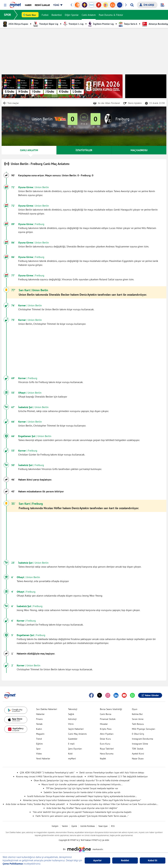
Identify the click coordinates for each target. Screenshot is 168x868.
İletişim (55, 826)
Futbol (45, 15)
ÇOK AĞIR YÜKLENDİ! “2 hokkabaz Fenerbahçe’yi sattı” (47, 773)
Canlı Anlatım (89, 15)
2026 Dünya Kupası (16, 24)
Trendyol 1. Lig (73, 24)
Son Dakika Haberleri (47, 709)
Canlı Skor (31, 15)
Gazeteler (73, 739)
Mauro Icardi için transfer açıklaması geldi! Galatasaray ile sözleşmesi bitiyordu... (82, 784)
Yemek (39, 724)
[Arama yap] (132, 5)
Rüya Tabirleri (107, 749)
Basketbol (57, 15)
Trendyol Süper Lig (46, 24)
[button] (5, 5)
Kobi (70, 754)
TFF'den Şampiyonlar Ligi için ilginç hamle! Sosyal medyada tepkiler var (82, 788)
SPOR (7, 15)
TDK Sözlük (138, 749)
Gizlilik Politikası (88, 826)
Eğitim (39, 744)
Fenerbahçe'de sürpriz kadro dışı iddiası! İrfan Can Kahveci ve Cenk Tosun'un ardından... (114, 804)
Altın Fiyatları (107, 734)
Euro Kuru (105, 744)
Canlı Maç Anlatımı (77, 734)
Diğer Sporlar (72, 15)
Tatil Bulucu (138, 724)
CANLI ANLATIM (29, 150)
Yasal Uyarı (103, 826)
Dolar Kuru (105, 739)
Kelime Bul (137, 714)
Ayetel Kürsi (138, 754)
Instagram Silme (140, 744)
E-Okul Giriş (138, 734)
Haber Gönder (150, 695)
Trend (39, 739)
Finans (39, 719)
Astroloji (72, 719)
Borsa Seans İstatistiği (111, 709)
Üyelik (74, 826)
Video (39, 754)
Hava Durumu (107, 754)
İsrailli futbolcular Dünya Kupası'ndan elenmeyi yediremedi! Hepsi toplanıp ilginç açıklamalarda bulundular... (82, 796)
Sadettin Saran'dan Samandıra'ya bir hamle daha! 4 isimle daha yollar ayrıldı (82, 792)
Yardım (65, 826)
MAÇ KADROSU (139, 150)
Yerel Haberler (43, 759)
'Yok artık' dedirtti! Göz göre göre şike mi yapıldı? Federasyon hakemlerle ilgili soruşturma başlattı (82, 812)
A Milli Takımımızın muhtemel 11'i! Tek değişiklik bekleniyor (118, 776)
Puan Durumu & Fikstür (111, 15)
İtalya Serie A (128, 24)
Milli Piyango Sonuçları (144, 729)
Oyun (135, 709)
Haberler (40, 714)
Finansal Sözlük (108, 719)
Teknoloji (73, 709)
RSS (113, 826)
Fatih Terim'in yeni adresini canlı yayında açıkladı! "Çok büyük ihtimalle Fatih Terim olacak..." (82, 816)
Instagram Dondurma (142, 739)
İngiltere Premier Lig (101, 24)
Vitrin (71, 724)
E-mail (71, 744)
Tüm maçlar (13, 103)
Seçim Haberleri (76, 729)
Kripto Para (106, 729)
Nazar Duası (138, 759)
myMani (72, 759)
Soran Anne (138, 719)
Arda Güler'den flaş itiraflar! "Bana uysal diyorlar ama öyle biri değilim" (82, 808)
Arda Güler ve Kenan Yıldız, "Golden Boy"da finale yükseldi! (35, 804)
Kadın (39, 729)
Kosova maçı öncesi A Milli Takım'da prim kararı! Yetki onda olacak (49, 776)
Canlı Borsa (106, 714)
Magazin (40, 734)
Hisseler (104, 724)
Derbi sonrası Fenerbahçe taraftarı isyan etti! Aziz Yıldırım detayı (112, 773)
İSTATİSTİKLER (84, 150)
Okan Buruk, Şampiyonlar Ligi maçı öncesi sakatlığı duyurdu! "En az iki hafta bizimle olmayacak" (82, 780)
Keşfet (103, 759)
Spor (38, 749)
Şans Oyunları (75, 749)
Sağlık (71, 714)
